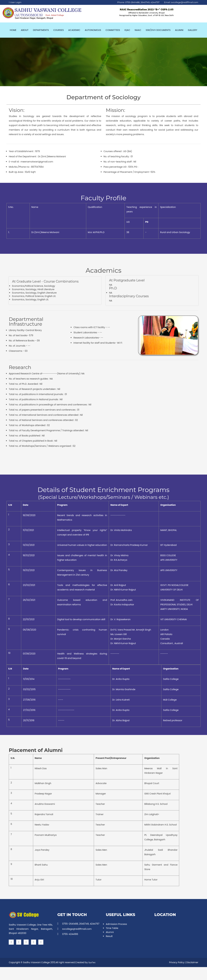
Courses (59, 30)
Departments (41, 30)
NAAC (138, 30)
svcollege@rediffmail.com (185, 2)
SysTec (92, 962)
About (25, 30)
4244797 (155, 2)
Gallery (193, 30)
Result (109, 936)
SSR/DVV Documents (158, 30)
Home (13, 30)
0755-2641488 (132, 2)
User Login (15, 2)
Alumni (179, 30)
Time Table (112, 928)
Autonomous (93, 30)
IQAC (127, 30)
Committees (113, 30)
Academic (74, 30)
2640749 (145, 2)
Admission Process (116, 924)
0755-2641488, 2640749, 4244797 (78, 924)
